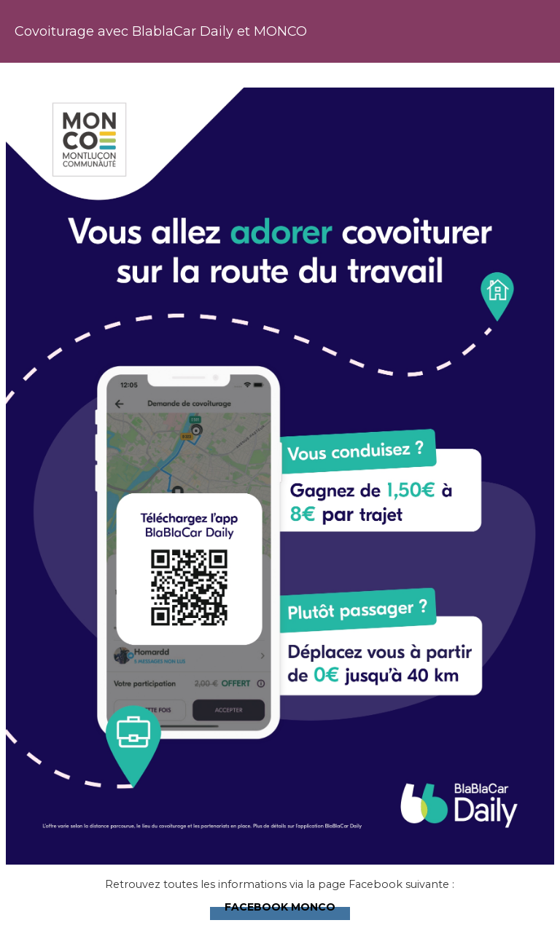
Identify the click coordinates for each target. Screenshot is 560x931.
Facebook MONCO (280, 905)
